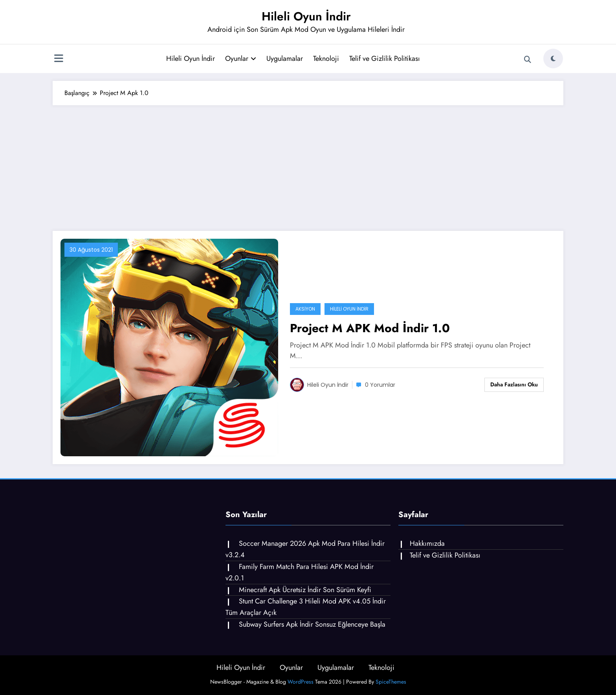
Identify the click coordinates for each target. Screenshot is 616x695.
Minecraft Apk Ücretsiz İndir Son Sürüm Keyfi (305, 590)
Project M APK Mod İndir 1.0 (370, 328)
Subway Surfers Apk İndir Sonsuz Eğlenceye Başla (312, 624)
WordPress (301, 682)
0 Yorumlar (380, 385)
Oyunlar (241, 59)
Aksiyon (305, 309)
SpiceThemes (391, 682)
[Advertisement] (308, 164)
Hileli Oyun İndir (306, 16)
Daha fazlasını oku (514, 384)
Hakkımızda (427, 543)
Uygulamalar (285, 59)
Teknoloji (326, 59)
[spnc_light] (553, 59)
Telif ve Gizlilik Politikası (385, 59)
